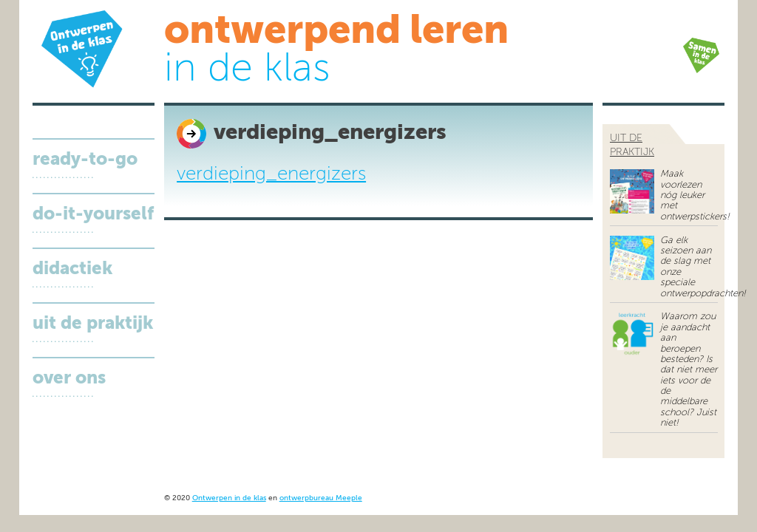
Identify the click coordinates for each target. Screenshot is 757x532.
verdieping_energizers (271, 174)
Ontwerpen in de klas (229, 498)
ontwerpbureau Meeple (321, 498)
